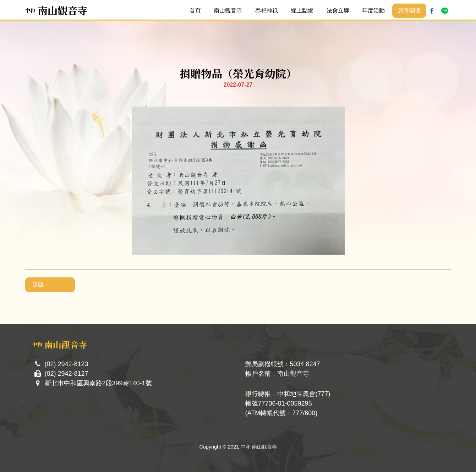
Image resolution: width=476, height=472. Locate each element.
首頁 (195, 10)
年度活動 (373, 10)
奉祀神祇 (267, 10)
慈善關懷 (409, 10)
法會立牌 (338, 10)
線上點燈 (302, 10)
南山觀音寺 (228, 10)
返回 (38, 285)
